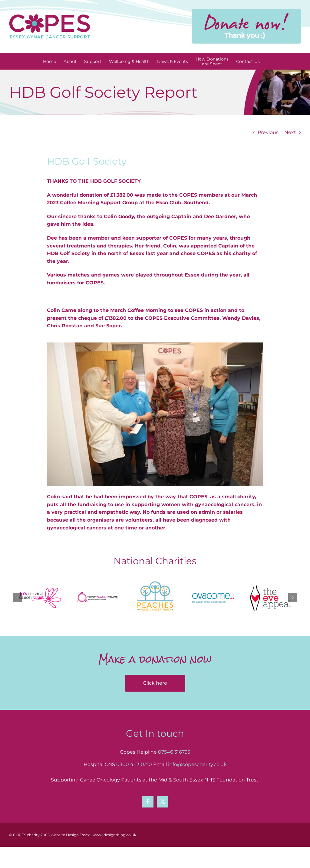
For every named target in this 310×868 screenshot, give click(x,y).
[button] (17, 598)
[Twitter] (163, 802)
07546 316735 (174, 752)
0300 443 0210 (134, 764)
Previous (268, 132)
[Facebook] (148, 802)
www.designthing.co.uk (114, 835)
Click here (155, 683)
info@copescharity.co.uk (197, 764)
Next (290, 132)
